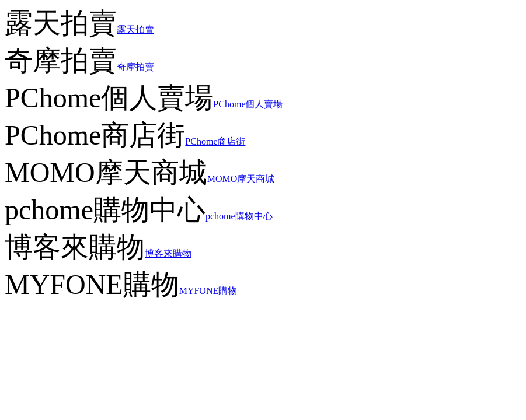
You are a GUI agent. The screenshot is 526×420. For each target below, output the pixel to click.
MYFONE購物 (208, 291)
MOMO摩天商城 (241, 179)
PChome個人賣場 (248, 104)
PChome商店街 (215, 141)
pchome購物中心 (239, 216)
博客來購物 (168, 253)
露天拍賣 (135, 29)
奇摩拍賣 (135, 67)
